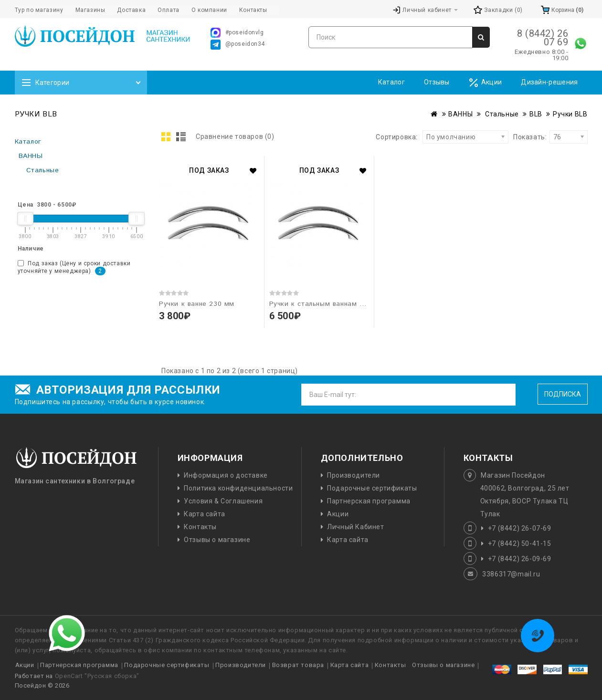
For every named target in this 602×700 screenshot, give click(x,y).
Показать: (516, 137)
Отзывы (437, 82)
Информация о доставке (226, 475)
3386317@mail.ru (511, 574)
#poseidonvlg (237, 33)
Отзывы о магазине (217, 540)
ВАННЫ (460, 114)
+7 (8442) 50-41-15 (520, 543)
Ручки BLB (570, 114)
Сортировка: (397, 137)
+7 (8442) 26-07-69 (520, 528)
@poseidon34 (238, 45)
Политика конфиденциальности (238, 488)
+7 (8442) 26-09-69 (520, 559)
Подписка (563, 394)
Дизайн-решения (549, 82)
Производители (354, 475)
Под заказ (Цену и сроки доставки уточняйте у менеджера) (74, 268)
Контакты (200, 527)
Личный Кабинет (355, 527)
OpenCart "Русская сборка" (97, 676)
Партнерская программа (369, 501)
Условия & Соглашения (223, 501)
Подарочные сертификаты (372, 488)
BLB (536, 114)
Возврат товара (298, 665)
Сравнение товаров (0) (235, 136)
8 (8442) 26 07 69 (543, 38)
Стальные (501, 114)
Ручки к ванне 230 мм (197, 304)
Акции (486, 83)
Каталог (391, 82)
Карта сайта (205, 514)
